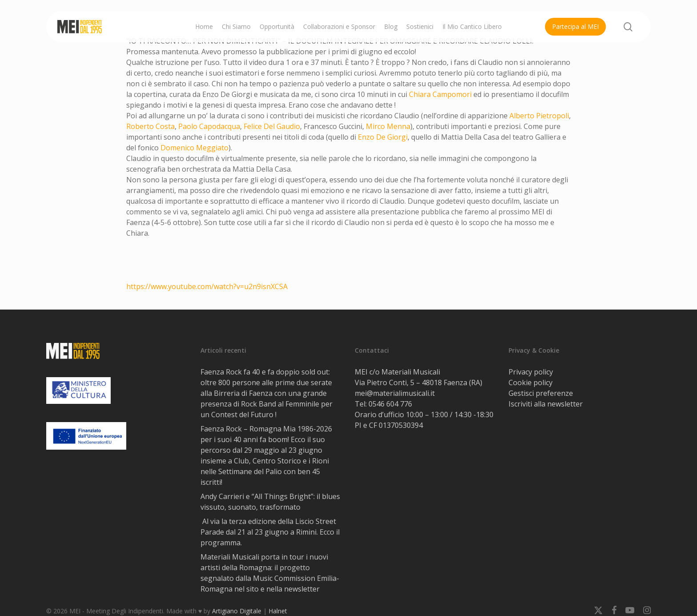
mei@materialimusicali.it (395, 393)
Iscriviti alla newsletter (546, 404)
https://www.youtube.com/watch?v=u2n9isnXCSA (207, 286)
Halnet (278, 611)
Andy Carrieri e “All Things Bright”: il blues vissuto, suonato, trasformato (270, 502)
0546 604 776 (390, 404)
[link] (440, 94)
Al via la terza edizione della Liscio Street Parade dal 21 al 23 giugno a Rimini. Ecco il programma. (270, 532)
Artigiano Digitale (237, 611)
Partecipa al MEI (575, 26)
